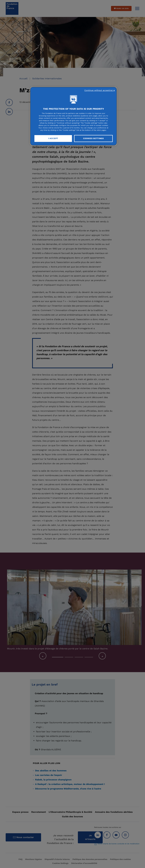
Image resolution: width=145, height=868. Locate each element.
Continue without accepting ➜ (100, 90)
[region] (73, 116)
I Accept (53, 138)
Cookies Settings (93, 138)
